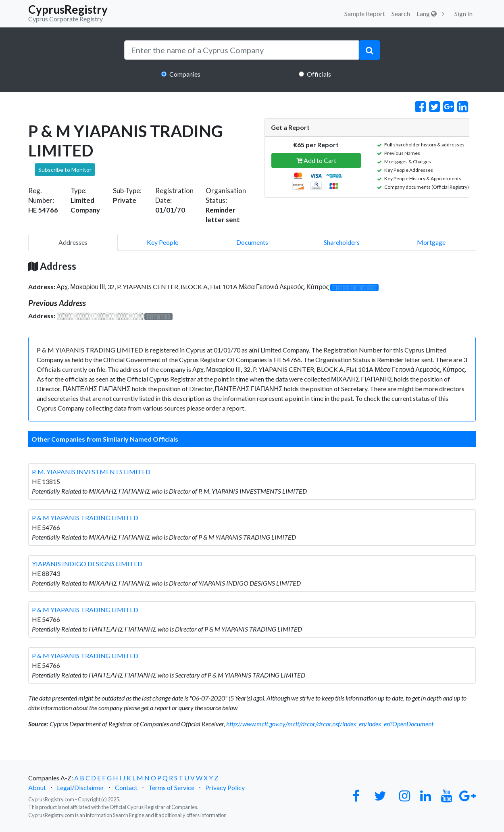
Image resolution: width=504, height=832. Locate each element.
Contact (126, 787)
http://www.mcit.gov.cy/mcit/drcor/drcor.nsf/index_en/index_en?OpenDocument (330, 724)
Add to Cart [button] (316, 160)
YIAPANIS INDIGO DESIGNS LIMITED (87, 564)
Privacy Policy (225, 787)
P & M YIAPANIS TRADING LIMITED (85, 518)
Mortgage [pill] (431, 242)
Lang (427, 14)
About (37, 787)
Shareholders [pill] (342, 242)
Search (401, 14)
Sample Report (365, 14)
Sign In (463, 14)
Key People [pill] (162, 242)
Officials (319, 74)
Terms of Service (171, 787)
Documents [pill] (252, 242)
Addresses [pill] (73, 242)
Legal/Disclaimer (80, 787)
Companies (185, 74)
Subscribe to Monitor (65, 170)
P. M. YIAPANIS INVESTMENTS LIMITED (91, 472)
